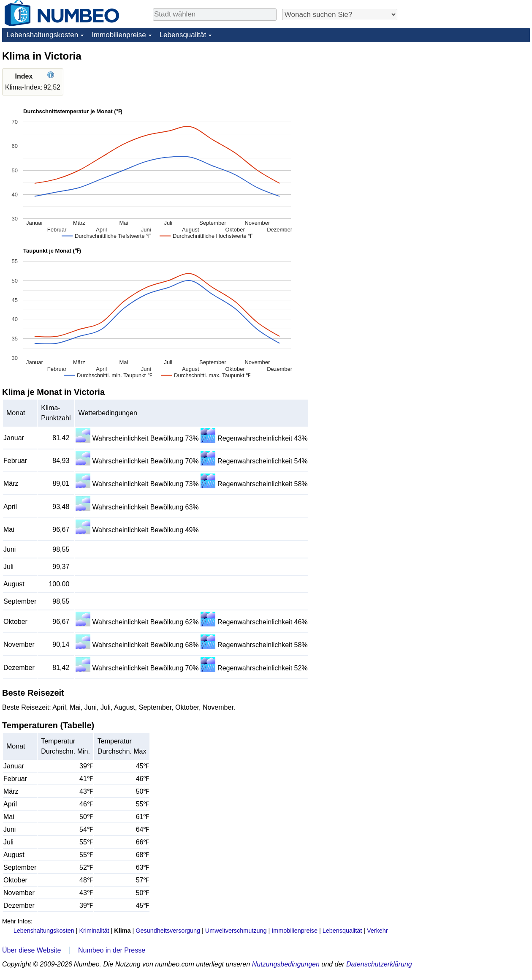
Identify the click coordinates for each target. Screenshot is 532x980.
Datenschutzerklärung (379, 964)
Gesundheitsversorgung (168, 931)
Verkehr (377, 931)
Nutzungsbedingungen (286, 964)
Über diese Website (31, 950)
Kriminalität (94, 931)
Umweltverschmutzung (236, 931)
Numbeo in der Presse (112, 950)
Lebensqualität (183, 35)
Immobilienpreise (119, 35)
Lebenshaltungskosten (42, 35)
